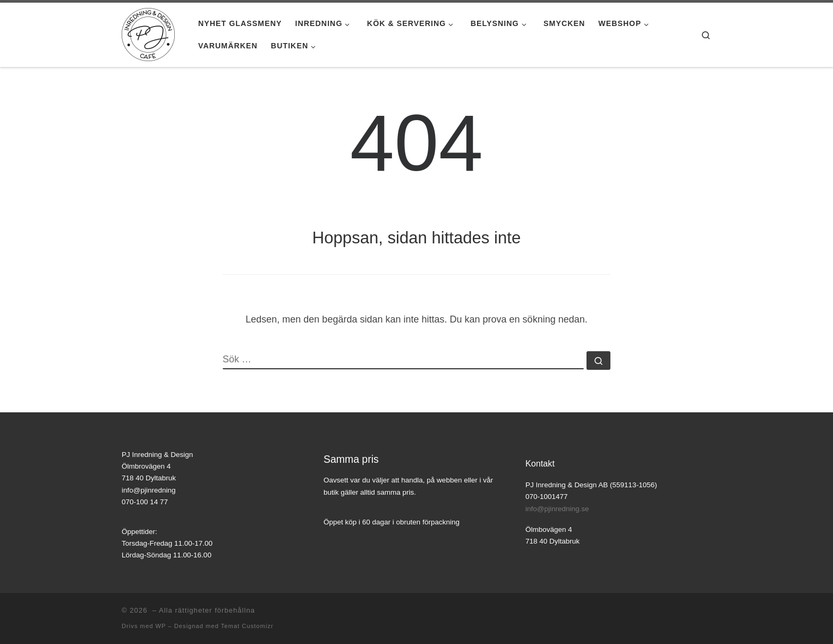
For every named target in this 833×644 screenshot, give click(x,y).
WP (160, 626)
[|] (148, 33)
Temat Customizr (247, 626)
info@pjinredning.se (557, 509)
